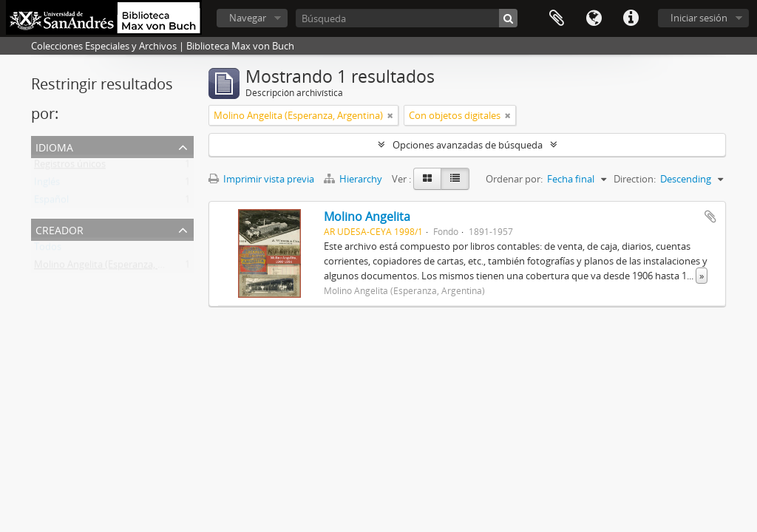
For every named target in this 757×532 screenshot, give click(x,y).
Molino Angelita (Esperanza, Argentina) (119, 267)
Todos (48, 250)
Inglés (47, 185)
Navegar (248, 18)
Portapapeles (557, 18)
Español (51, 202)
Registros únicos (70, 167)
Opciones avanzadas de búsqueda (468, 145)
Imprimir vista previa (261, 179)
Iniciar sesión (699, 18)
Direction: (635, 179)
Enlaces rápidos (631, 18)
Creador (60, 229)
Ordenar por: (514, 179)
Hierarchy (354, 179)
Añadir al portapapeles (710, 216)
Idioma (594, 18)
